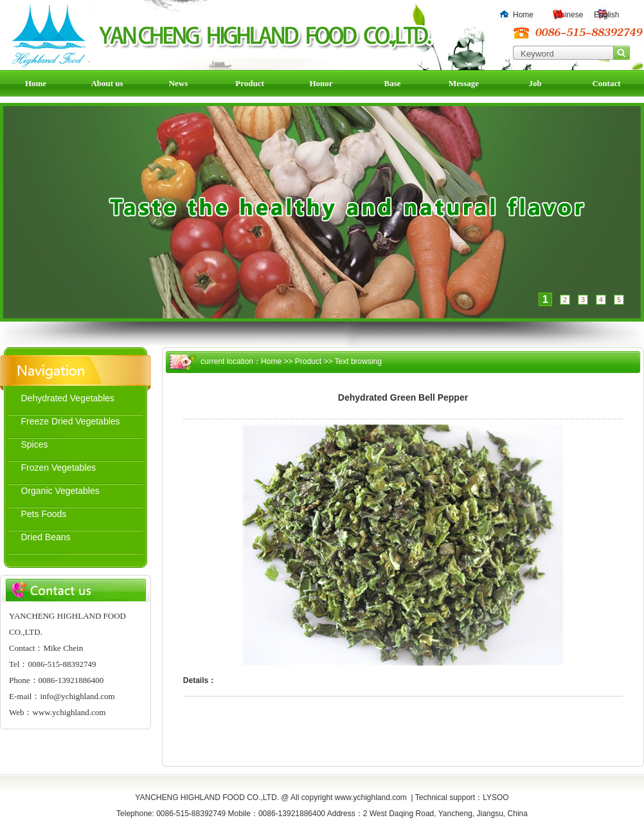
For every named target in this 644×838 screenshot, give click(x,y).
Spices (35, 444)
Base (393, 83)
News (179, 83)
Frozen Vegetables (59, 468)
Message (464, 83)
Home (523, 15)
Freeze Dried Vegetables (71, 421)
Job (535, 83)
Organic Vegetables (60, 491)
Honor (321, 83)
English (606, 15)
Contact (606, 83)
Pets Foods (44, 514)
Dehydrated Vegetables (68, 398)
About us (107, 83)
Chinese (569, 15)
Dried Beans (46, 537)
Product (250, 83)
